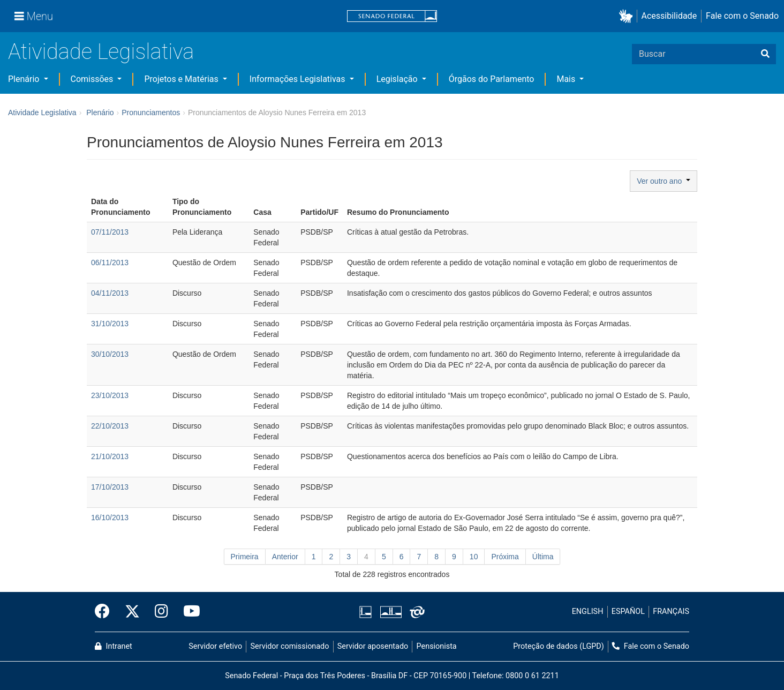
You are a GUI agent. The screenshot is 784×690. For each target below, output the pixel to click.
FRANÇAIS (671, 612)
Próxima (505, 557)
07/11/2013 (110, 232)
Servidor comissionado (290, 646)
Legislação (398, 79)
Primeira (245, 557)
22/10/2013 (110, 426)
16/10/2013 (110, 517)
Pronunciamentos (151, 112)
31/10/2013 (110, 324)
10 (474, 557)
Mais (567, 79)
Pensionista (437, 646)
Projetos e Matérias (182, 79)
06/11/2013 (110, 262)
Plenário (25, 79)
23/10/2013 (110, 395)
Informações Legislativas (299, 79)
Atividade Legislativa (101, 52)
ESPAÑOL (628, 612)
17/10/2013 (110, 487)
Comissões (93, 79)
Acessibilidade (669, 16)
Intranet (114, 646)
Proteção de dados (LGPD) (559, 646)
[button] (628, 16)
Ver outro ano (664, 181)
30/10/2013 (110, 354)
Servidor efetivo (215, 646)
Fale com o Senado (742, 16)
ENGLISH (588, 612)
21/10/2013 (110, 456)
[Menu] (34, 16)
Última (543, 557)
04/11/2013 (110, 293)
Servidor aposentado (373, 646)
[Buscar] (765, 54)
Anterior (285, 557)
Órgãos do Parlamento (492, 79)
